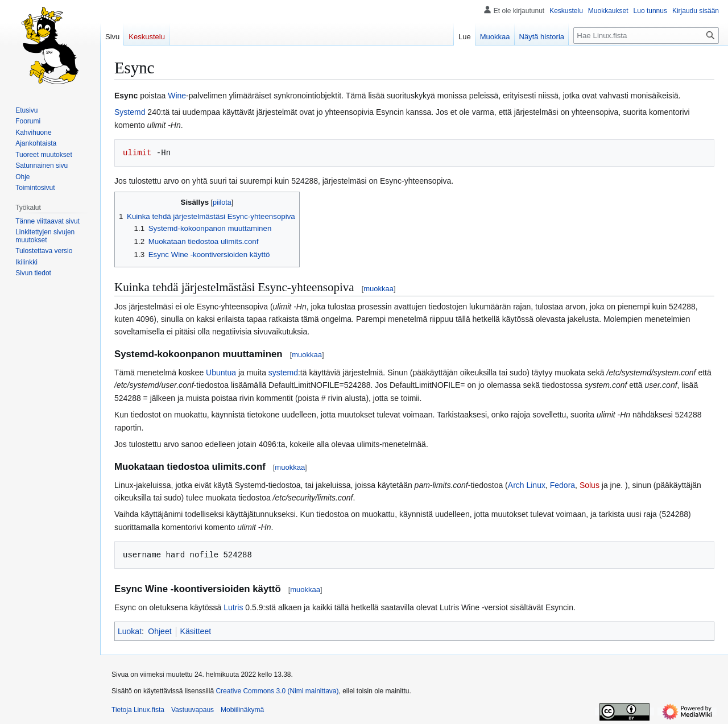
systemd (283, 373)
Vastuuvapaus (193, 710)
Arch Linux (527, 485)
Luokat (130, 631)
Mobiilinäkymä (242, 710)
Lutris (233, 607)
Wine (177, 96)
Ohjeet (160, 631)
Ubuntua (221, 373)
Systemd (130, 112)
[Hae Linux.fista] (646, 36)
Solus (590, 485)
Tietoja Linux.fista (138, 710)
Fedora (562, 485)
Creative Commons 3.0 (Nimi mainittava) (277, 691)
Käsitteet (196, 631)
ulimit (137, 153)
